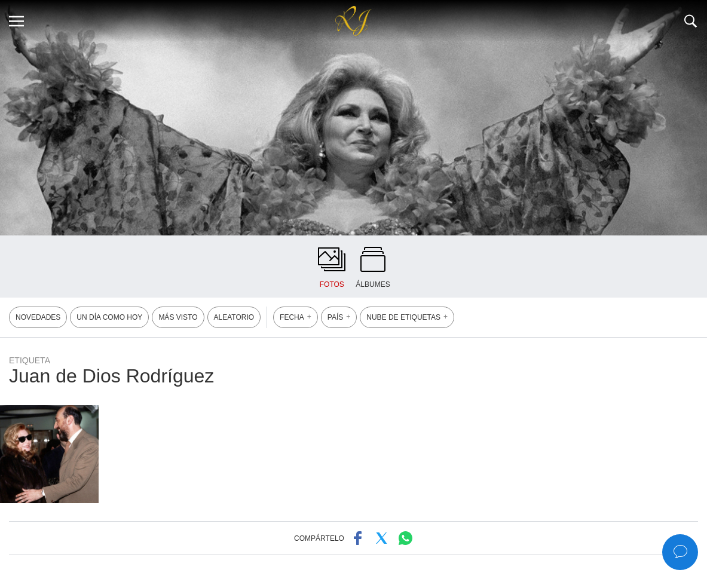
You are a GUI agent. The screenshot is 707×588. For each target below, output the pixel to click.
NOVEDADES (38, 317)
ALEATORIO (234, 317)
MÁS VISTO (178, 317)
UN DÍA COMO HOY (109, 317)
